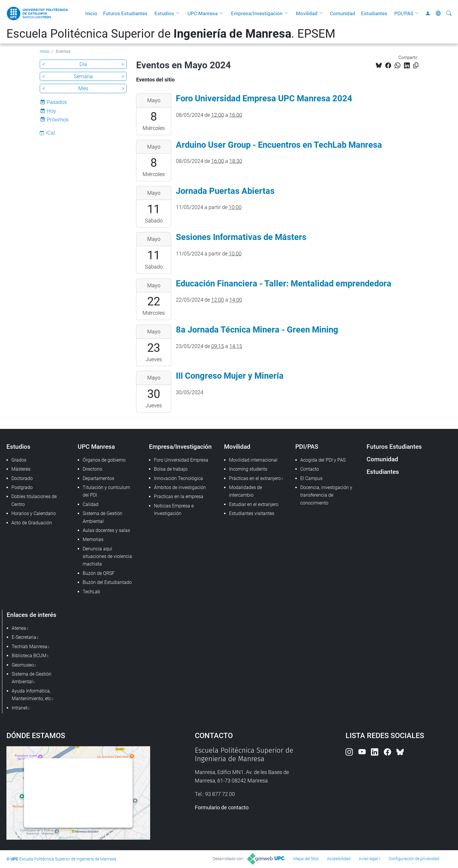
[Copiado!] (416, 66)
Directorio (92, 469)
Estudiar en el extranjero (254, 504)
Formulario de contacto (222, 807)
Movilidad (307, 13)
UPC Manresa (203, 13)
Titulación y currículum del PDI (106, 491)
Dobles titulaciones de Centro (34, 500)
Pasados (57, 102)
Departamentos (98, 478)
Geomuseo (23, 665)
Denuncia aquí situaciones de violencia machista (107, 556)
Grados (19, 460)
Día (83, 64)
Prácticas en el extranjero (255, 478)
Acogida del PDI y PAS (323, 460)
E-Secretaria (24, 637)
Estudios (164, 13)
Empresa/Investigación (257, 13)
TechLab (91, 592)
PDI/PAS (404, 13)
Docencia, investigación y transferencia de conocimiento (326, 495)
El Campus (311, 478)
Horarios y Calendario (34, 513)
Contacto (310, 469)
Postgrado (22, 487)
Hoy (51, 111)
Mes (83, 88)
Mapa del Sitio (306, 859)
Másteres (21, 469)
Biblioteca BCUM (29, 656)
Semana (83, 76)
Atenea (19, 628)
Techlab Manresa (30, 647)
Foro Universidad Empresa (181, 460)
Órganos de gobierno (104, 460)
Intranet (20, 708)
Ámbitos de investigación (180, 487)
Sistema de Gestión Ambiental (103, 517)
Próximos (58, 120)
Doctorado (22, 478)
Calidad (91, 504)
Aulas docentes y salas (106, 530)
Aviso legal (368, 859)
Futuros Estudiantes (125, 13)
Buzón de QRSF (99, 573)
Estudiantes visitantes (252, 513)
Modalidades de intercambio (246, 491)
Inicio (91, 13)
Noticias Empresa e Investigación (174, 510)
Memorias (93, 539)
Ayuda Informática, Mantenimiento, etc (31, 695)
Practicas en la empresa (179, 496)
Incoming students (248, 469)
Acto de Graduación (32, 523)
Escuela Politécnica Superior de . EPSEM (171, 34)
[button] (179, 13)
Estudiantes (374, 13)
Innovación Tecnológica (178, 478)
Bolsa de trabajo (171, 469)
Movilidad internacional (253, 460)
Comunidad (342, 13)
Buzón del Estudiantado (107, 582)
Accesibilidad (339, 859)
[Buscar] (449, 13)
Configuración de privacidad (414, 859)
